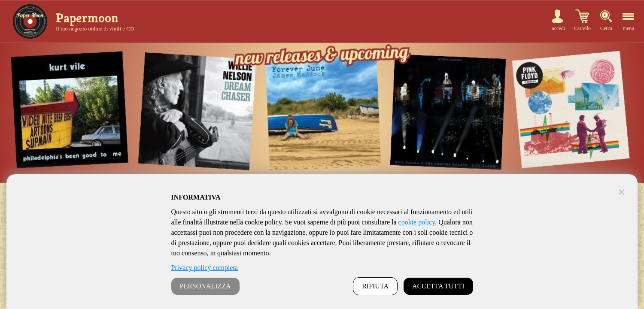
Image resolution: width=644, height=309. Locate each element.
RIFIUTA (375, 286)
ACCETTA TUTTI (438, 286)
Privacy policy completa (205, 268)
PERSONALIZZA (205, 286)
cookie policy (417, 222)
